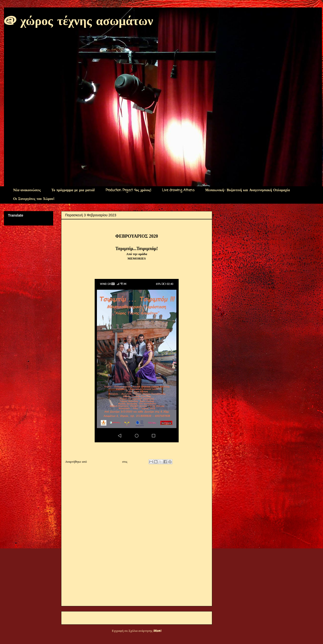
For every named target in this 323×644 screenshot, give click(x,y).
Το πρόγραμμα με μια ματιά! (73, 190)
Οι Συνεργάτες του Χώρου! (34, 199)
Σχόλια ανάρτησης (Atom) (145, 631)
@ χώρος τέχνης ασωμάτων (79, 20)
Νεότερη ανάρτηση (80, 618)
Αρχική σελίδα (134, 618)
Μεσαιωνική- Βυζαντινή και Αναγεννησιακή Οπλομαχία (247, 190)
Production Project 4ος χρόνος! (128, 190)
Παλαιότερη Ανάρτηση (190, 618)
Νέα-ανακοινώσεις (27, 190)
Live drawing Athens (178, 190)
